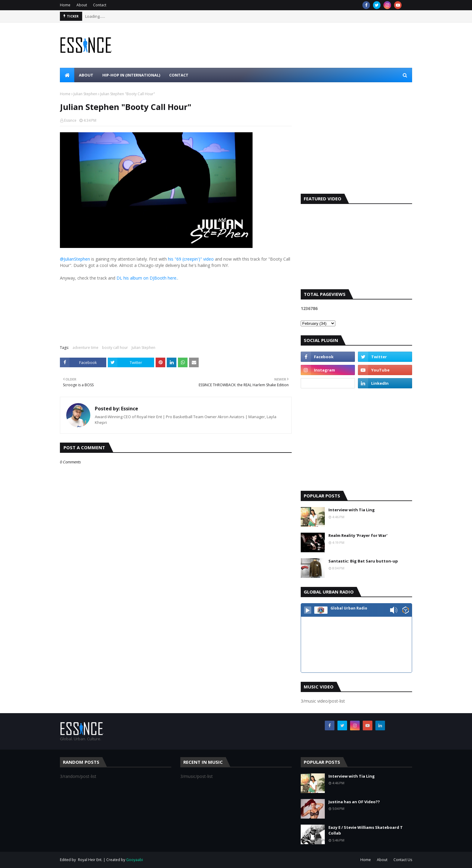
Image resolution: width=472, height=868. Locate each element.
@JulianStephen (75, 259)
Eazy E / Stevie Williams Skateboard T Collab (366, 830)
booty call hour (115, 348)
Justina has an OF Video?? (354, 802)
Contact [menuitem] (179, 75)
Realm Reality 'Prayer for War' (358, 535)
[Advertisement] (356, 143)
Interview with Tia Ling (352, 510)
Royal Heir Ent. (90, 860)
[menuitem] (67, 75)
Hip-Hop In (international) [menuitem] (131, 75)
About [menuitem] (86, 75)
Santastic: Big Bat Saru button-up (363, 561)
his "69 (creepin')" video (191, 259)
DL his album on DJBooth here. (147, 278)
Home (65, 5)
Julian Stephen (85, 94)
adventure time (85, 348)
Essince (70, 120)
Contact (100, 5)
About (82, 5)
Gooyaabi (135, 860)
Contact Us (403, 860)
